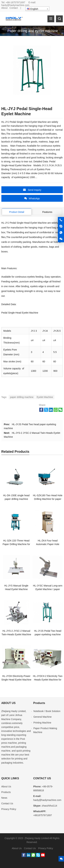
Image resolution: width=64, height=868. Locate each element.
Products (6, 792)
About (5, 8)
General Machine (43, 717)
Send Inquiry (32, 190)
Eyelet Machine (45, 397)
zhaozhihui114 (49, 806)
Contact (14, 8)
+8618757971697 (43, 815)
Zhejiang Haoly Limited (13, 711)
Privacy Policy (9, 809)
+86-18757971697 (15, 2)
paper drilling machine (22, 397)
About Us (6, 786)
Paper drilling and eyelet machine (33, 31)
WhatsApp (32, 198)
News (4, 798)
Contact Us (7, 803)
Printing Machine (42, 723)
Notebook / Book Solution (47, 711)
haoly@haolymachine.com (15, 5)
